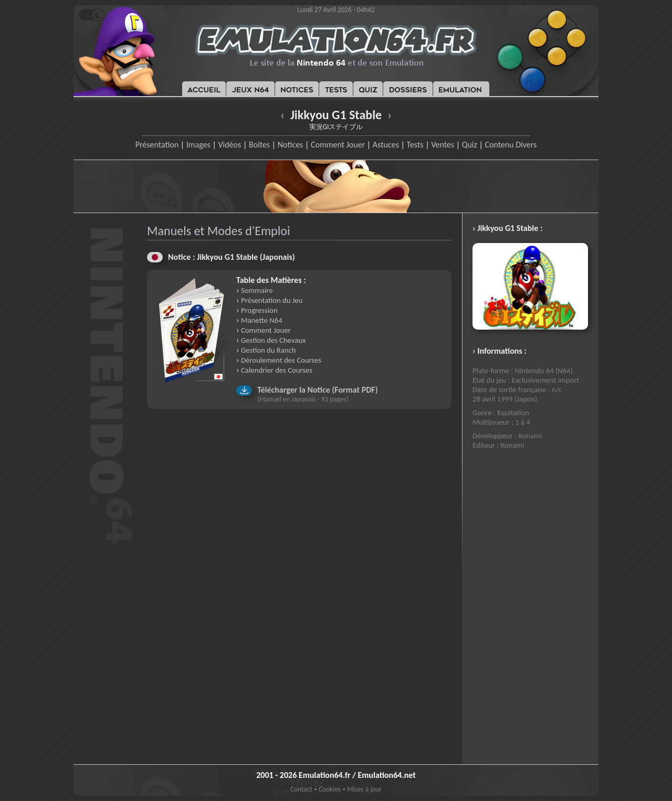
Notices (291, 145)
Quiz (470, 145)
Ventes (443, 145)
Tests (415, 145)
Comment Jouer (338, 145)
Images (198, 145)
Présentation (157, 145)
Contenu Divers (511, 145)
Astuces (386, 145)
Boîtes (259, 145)
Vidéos (229, 145)
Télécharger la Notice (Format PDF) (318, 390)
